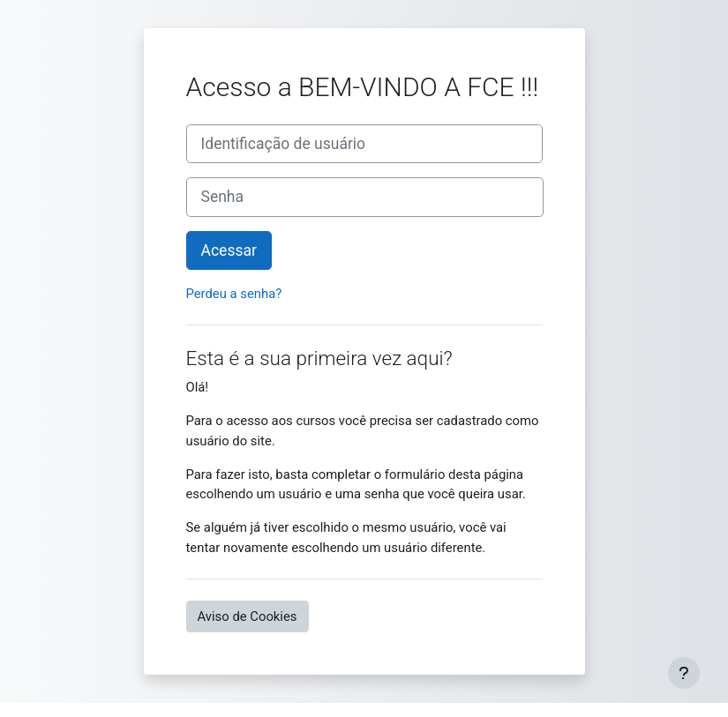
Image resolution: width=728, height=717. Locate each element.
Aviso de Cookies (248, 616)
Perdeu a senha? (234, 294)
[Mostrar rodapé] (684, 673)
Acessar (229, 250)
